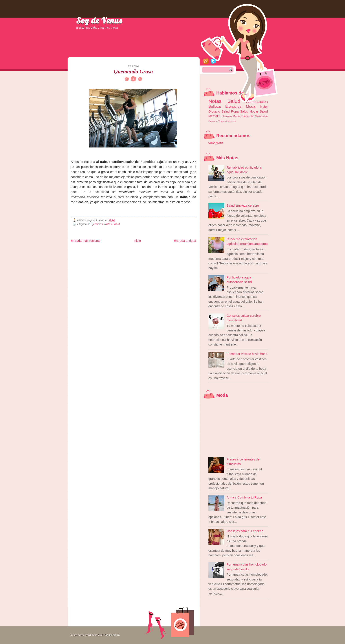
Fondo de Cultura (162, 249)
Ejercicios (97, 224)
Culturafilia (175, 256)
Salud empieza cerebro (243, 206)
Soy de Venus (99, 20)
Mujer (264, 107)
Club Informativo (145, 249)
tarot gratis (216, 143)
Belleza (215, 106)
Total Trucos (135, 253)
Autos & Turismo (177, 253)
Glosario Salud (219, 111)
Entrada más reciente (86, 241)
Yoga (221, 121)
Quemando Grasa (133, 72)
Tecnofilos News (90, 253)
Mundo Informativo (99, 256)
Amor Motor (187, 256)
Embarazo (225, 116)
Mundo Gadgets (161, 253)
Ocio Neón (104, 253)
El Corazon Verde (161, 256)
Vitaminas (230, 121)
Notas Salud (112, 224)
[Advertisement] (122, 53)
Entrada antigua (185, 241)
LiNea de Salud (109, 249)
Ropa (235, 111)
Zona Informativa (79, 249)
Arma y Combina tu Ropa (244, 497)
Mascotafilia (83, 256)
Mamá (237, 116)
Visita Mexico (145, 256)
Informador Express (127, 249)
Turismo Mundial (117, 256)
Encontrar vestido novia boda (247, 354)
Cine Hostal (147, 253)
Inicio (137, 241)
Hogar (254, 111)
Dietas (245, 116)
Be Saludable (94, 249)
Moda (251, 106)
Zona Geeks (177, 249)
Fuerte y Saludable (119, 253)
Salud (244, 111)
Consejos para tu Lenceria (245, 531)
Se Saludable (132, 256)
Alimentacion (257, 102)
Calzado (213, 121)
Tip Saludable (259, 116)
